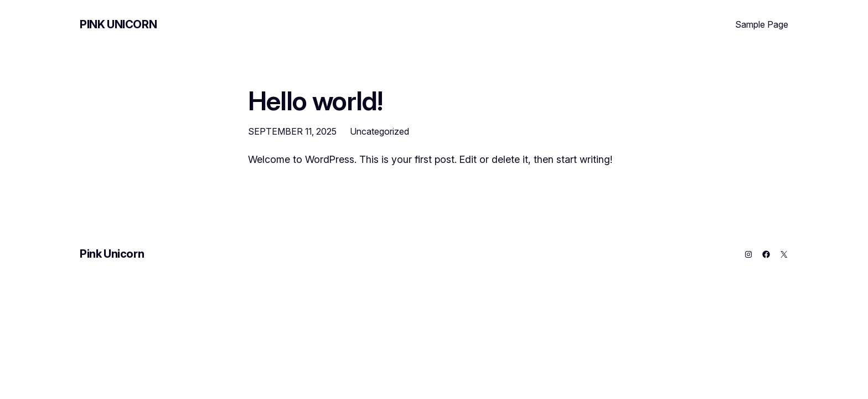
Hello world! (315, 101)
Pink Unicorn (118, 24)
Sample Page (762, 24)
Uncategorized (379, 131)
